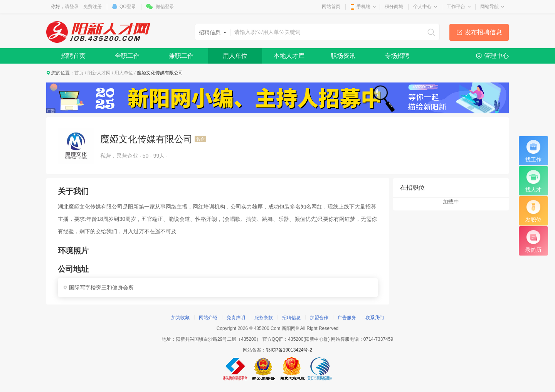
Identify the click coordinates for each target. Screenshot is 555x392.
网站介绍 (208, 318)
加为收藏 (180, 318)
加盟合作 (319, 318)
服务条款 (264, 318)
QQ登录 (128, 7)
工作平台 (456, 7)
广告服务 (347, 318)
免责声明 (236, 318)
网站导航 (489, 7)
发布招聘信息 (483, 32)
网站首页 (331, 7)
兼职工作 (181, 56)
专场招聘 (397, 56)
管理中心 (496, 56)
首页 (79, 73)
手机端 (363, 7)
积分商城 (394, 7)
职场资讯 (343, 56)
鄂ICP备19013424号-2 (289, 350)
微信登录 (165, 7)
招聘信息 (291, 318)
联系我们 (375, 318)
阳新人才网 (99, 73)
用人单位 (235, 56)
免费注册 (92, 7)
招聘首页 (73, 56)
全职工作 (127, 56)
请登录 (72, 7)
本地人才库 (289, 56)
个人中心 (422, 7)
